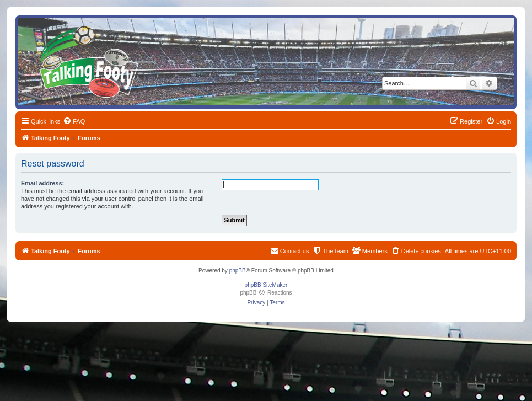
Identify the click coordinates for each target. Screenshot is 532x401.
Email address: (42, 183)
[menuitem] (74, 121)
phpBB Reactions (266, 293)
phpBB (238, 271)
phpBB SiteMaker (266, 285)
